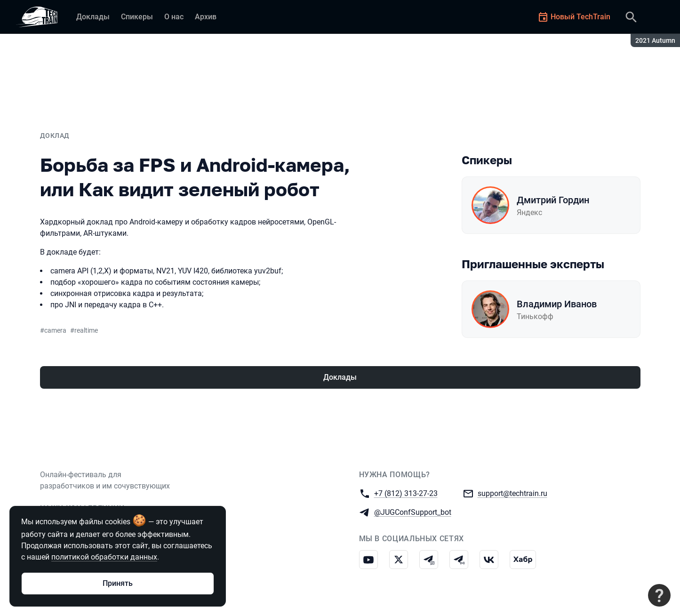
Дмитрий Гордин (553, 200)
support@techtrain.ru (512, 493)
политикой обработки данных (104, 557)
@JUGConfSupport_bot (413, 512)
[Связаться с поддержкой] (659, 595)
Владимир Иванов (557, 304)
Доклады (340, 377)
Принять (118, 583)
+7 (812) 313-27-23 (406, 493)
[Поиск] (631, 17)
